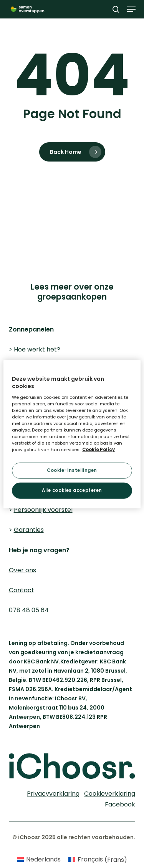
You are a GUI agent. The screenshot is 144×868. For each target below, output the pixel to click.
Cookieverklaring (34, 216)
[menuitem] (39, 860)
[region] (72, 434)
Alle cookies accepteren (72, 490)
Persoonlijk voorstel (43, 510)
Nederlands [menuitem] (43, 859)
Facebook (120, 804)
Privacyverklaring (108, 216)
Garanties (29, 530)
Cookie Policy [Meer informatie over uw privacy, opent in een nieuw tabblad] (98, 450)
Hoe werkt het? (37, 349)
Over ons (22, 570)
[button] (131, 9)
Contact (22, 590)
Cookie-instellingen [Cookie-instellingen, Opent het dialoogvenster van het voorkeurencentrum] (72, 470)
